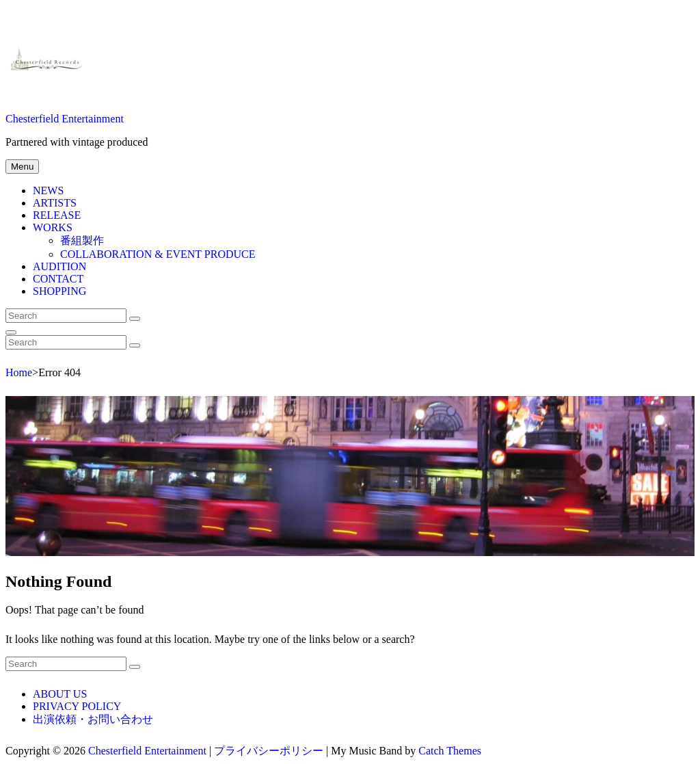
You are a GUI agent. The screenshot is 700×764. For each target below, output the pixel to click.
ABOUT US (60, 694)
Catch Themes (450, 751)
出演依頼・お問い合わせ (93, 719)
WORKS (53, 227)
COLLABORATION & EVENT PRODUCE (158, 254)
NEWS (48, 190)
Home (19, 372)
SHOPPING (59, 291)
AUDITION (59, 266)
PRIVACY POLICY (77, 706)
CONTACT (58, 279)
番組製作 (82, 240)
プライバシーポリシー (269, 751)
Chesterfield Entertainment (65, 119)
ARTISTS (55, 203)
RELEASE (57, 215)
